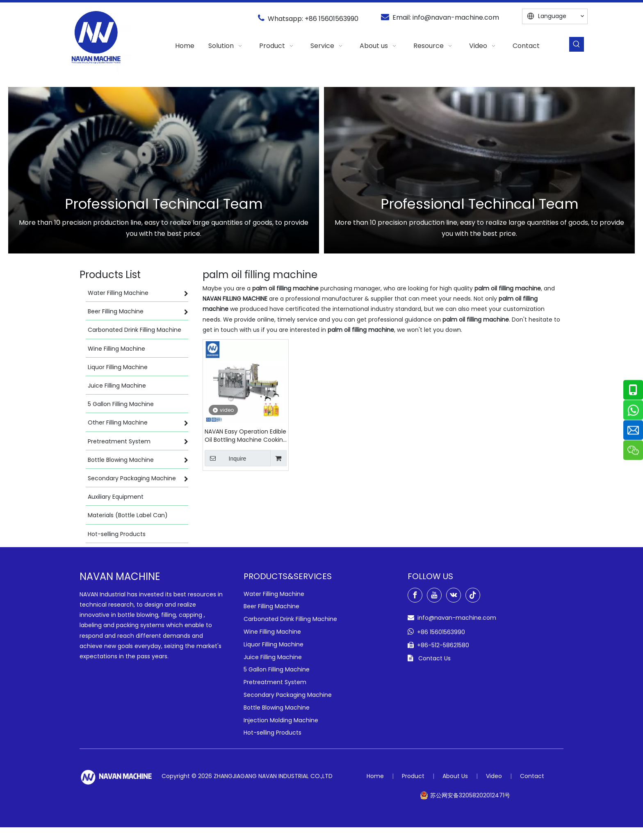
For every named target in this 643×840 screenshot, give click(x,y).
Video (494, 776)
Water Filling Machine (274, 594)
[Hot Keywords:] (577, 44)
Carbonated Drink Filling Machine (290, 619)
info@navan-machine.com (456, 17)
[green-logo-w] (116, 777)
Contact (532, 776)
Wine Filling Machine (272, 632)
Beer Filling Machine (271, 606)
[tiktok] (473, 595)
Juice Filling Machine (273, 657)
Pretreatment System (275, 682)
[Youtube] (434, 595)
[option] (164, 170)
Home (375, 776)
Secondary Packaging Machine (288, 695)
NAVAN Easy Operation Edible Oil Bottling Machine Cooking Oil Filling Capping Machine (246, 436)
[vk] (454, 595)
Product (413, 776)
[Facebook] (415, 595)
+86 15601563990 (332, 19)
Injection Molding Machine (281, 720)
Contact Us (434, 658)
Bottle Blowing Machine (277, 708)
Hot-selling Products (272, 733)
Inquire (225, 458)
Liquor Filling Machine (274, 644)
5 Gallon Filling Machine (277, 669)
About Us (455, 776)
